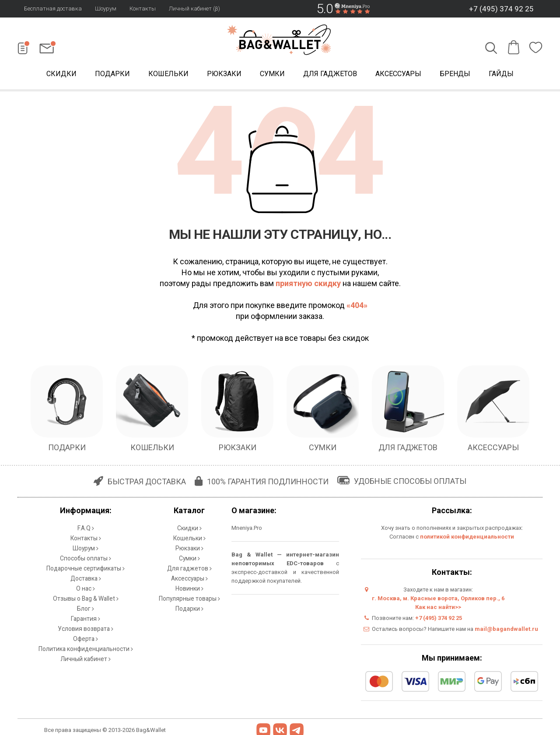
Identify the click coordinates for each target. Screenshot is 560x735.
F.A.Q (86, 527)
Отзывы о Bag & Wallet (86, 589)
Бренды (455, 74)
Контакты (143, 9)
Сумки (272, 74)
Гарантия (86, 606)
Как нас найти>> (438, 607)
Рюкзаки (224, 74)
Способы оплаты (86, 554)
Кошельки (168, 74)
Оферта (86, 624)
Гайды (501, 74)
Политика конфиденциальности (86, 632)
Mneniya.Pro (247, 528)
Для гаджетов (330, 74)
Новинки (189, 580)
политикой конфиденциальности (467, 537)
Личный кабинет (86, 641)
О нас (86, 580)
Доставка (86, 571)
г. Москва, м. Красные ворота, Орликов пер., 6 (438, 598)
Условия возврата (86, 615)
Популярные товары (189, 589)
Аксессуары (398, 74)
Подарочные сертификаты (86, 562)
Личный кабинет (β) (194, 9)
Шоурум (106, 9)
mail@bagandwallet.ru (506, 629)
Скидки (61, 74)
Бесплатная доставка (53, 9)
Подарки (112, 74)
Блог (86, 597)
